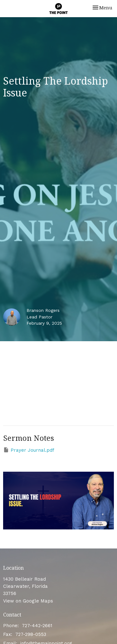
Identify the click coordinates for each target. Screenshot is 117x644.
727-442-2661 (37, 626)
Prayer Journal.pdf (29, 450)
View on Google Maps (28, 601)
